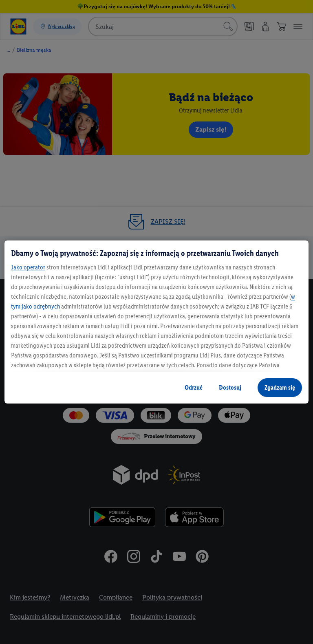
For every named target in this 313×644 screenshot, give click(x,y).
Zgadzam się (280, 387)
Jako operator (28, 267)
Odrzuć (194, 387)
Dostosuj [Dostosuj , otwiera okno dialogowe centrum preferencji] (230, 387)
